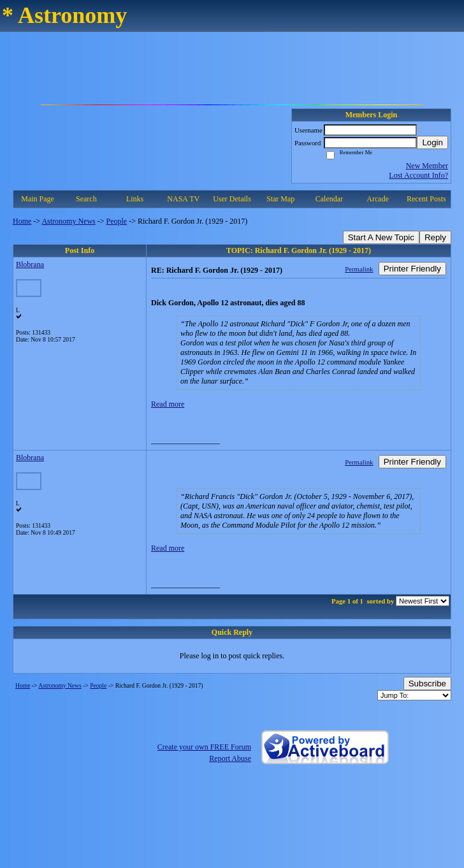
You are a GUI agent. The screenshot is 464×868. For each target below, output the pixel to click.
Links (135, 199)
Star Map (280, 199)
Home (22, 221)
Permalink (359, 269)
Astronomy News (68, 221)
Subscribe (427, 684)
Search (86, 199)
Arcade (378, 199)
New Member (427, 166)
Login (432, 142)
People (117, 221)
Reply (435, 237)
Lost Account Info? (418, 175)
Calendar (329, 199)
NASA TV (183, 199)
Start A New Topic (381, 237)
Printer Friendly (412, 269)
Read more (168, 404)
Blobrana (30, 264)
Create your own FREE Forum (204, 747)
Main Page (38, 199)
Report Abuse (230, 758)
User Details (232, 199)
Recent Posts (426, 199)
